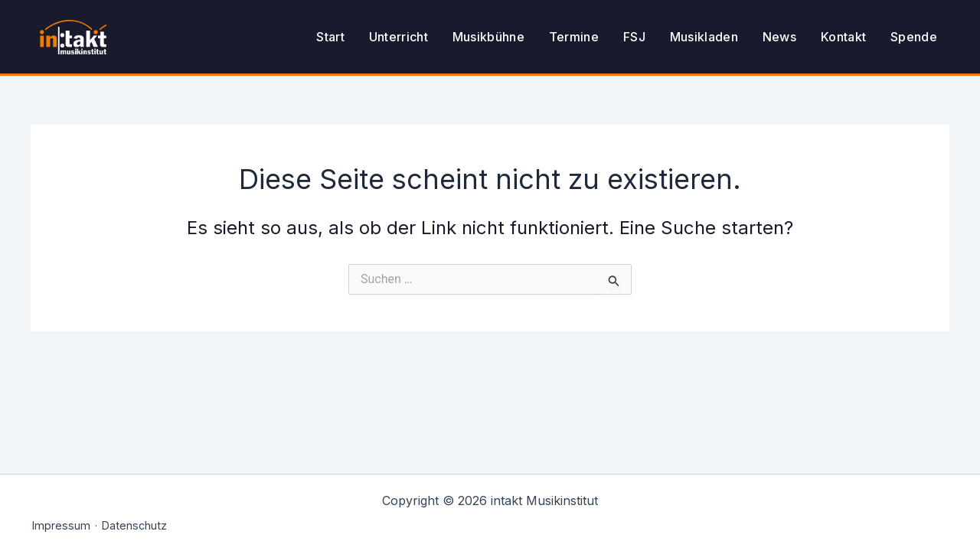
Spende (914, 37)
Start (330, 37)
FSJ (634, 37)
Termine (574, 37)
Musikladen (704, 37)
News (779, 37)
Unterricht (399, 37)
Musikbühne (488, 37)
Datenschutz (134, 525)
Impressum (61, 525)
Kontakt (843, 37)
